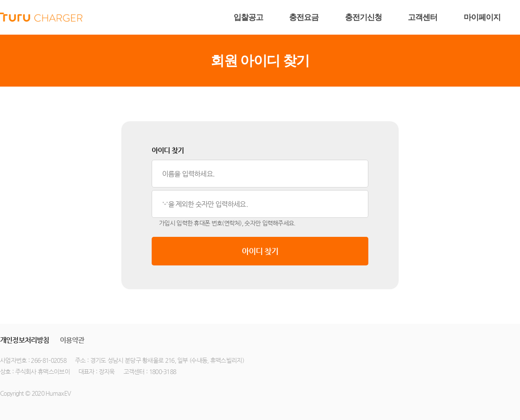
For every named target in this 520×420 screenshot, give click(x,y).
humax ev (41, 17)
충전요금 (304, 17)
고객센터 (422, 17)
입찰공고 (248, 17)
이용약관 (72, 340)
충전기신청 (364, 17)
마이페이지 (482, 17)
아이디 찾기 (260, 251)
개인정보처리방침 (25, 340)
